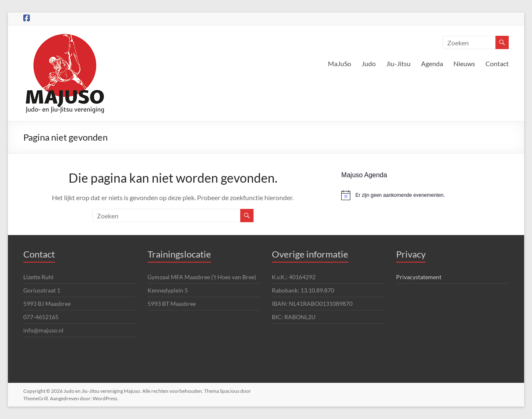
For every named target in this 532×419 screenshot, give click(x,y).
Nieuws (464, 63)
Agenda (432, 63)
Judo (369, 63)
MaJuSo (340, 63)
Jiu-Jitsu (398, 63)
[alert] (425, 195)
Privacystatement (419, 277)
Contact (497, 63)
